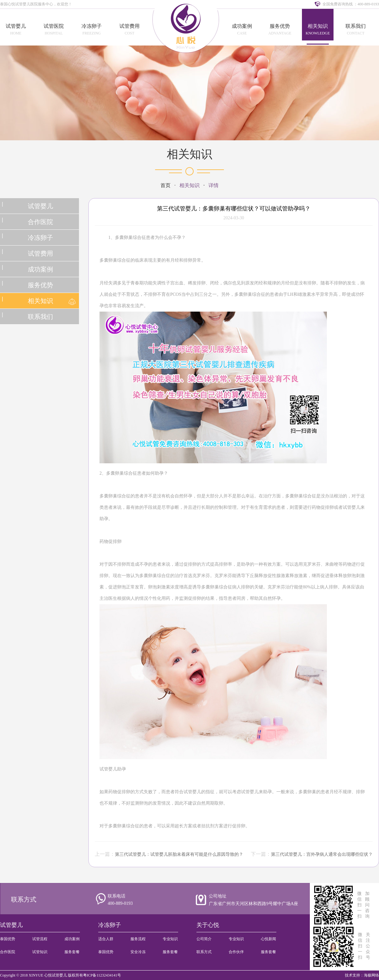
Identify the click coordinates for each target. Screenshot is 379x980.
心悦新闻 (268, 939)
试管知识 (40, 952)
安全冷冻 (138, 952)
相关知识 (318, 26)
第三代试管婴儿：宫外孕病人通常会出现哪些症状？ (322, 854)
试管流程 (40, 939)
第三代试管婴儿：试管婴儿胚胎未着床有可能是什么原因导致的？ (179, 854)
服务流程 (138, 939)
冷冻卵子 (92, 26)
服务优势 (280, 26)
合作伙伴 (236, 952)
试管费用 (129, 26)
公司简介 (204, 939)
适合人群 (106, 939)
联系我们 (356, 26)
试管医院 (54, 26)
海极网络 (371, 975)
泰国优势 (8, 939)
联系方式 (24, 899)
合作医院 (40, 222)
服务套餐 (72, 952)
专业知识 (170, 939)
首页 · (170, 185)
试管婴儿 (16, 26)
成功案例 (242, 26)
